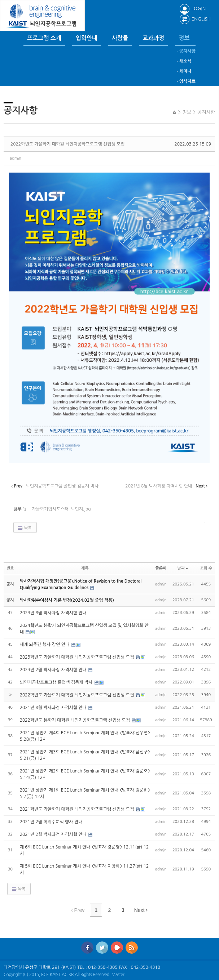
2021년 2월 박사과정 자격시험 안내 (54, 834)
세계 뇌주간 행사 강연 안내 (45, 645)
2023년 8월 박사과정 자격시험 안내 (53, 613)
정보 (184, 38)
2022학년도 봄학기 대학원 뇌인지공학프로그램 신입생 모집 (76, 720)
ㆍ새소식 (183, 61)
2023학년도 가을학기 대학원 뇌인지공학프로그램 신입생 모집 (78, 657)
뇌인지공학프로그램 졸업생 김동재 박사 (57, 682)
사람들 (120, 38)
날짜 (183, 568)
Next (141, 910)
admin (16, 158)
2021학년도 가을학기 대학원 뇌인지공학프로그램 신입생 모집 (78, 809)
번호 (10, 568)
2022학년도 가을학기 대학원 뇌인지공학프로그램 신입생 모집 (68, 144)
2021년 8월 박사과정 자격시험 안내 (54, 708)
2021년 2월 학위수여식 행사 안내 (51, 822)
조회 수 (206, 568)
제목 (85, 568)
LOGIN (192, 8)
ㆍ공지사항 (185, 51)
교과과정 (153, 38)
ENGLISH (195, 19)
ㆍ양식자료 (185, 81)
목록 (24, 528)
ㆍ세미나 (183, 71)
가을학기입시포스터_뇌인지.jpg (61, 509)
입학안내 (87, 38)
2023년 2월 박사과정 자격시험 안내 (54, 670)
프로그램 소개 (44, 38)
